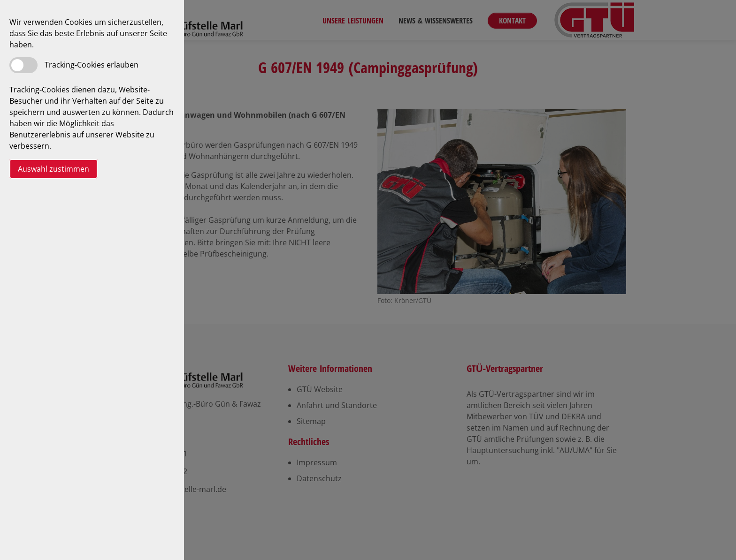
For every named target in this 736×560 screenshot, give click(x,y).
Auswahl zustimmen (54, 169)
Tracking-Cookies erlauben (92, 65)
